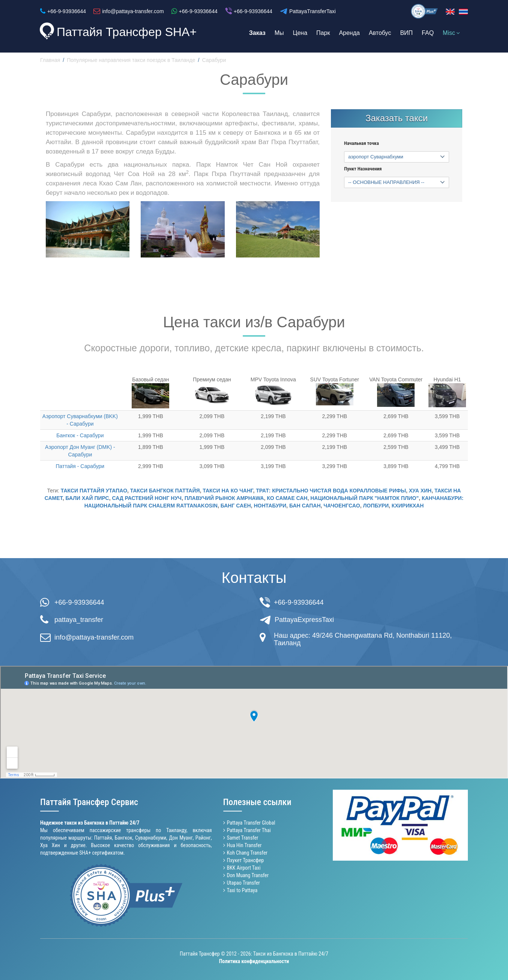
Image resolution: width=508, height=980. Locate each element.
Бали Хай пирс (87, 498)
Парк (323, 33)
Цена (300, 33)
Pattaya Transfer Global (251, 823)
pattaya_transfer (79, 620)
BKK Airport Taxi (244, 868)
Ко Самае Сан (287, 498)
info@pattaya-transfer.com (94, 637)
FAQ (428, 33)
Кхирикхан (408, 506)
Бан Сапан (305, 506)
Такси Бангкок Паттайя (165, 491)
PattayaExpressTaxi (304, 620)
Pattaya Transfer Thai (249, 830)
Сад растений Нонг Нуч (147, 498)
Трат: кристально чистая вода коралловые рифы (331, 491)
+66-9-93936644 (79, 602)
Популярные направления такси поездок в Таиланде (131, 60)
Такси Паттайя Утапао (94, 491)
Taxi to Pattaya (242, 890)
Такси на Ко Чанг (228, 491)
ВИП (406, 33)
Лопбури (376, 506)
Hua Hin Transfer (244, 845)
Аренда (349, 33)
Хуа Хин (420, 491)
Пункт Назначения (363, 169)
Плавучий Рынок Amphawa (224, 498)
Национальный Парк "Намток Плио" (364, 498)
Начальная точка (361, 143)
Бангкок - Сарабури (80, 435)
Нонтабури (270, 506)
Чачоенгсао (342, 506)
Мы (279, 33)
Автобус (380, 33)
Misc (451, 33)
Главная (50, 60)
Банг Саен (236, 506)
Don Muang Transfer (248, 875)
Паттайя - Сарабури (80, 466)
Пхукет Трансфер (246, 860)
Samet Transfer (243, 838)
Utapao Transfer (243, 883)
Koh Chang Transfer (247, 853)
